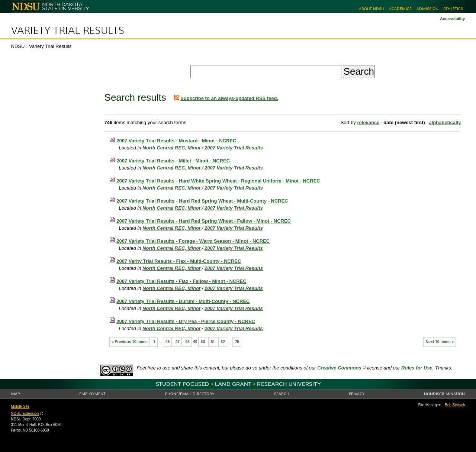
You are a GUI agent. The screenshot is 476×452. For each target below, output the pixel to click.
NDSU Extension (25, 414)
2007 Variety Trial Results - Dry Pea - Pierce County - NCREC (186, 321)
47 (177, 342)
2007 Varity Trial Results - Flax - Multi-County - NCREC (179, 261)
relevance (368, 122)
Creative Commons (339, 368)
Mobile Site (20, 406)
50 (203, 342)
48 (187, 342)
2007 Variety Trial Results (234, 148)
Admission (427, 9)
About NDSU (371, 9)
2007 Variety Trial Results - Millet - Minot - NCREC (173, 161)
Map (15, 394)
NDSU (18, 46)
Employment (92, 394)
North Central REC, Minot (171, 148)
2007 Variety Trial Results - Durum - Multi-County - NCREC (183, 301)
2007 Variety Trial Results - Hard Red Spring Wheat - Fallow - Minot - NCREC (204, 221)
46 (168, 342)
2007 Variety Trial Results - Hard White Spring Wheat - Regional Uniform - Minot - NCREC (218, 181)
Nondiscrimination (444, 394)
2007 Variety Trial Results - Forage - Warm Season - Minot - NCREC (193, 241)
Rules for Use (417, 368)
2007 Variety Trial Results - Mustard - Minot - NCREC (176, 141)
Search (282, 394)
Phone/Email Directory (190, 394)
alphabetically (445, 122)
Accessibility (453, 19)
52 (223, 342)
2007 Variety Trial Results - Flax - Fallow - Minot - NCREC (181, 281)
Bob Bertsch (455, 405)
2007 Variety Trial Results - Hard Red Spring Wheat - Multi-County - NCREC (202, 201)
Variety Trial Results (68, 30)
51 (213, 342)
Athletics (453, 9)
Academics (400, 9)
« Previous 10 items (130, 342)
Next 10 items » (440, 342)
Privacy (357, 394)
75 (237, 342)
